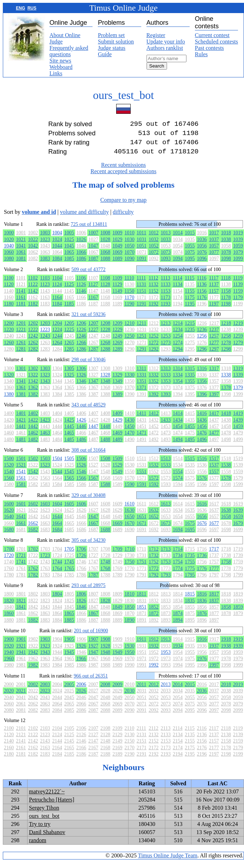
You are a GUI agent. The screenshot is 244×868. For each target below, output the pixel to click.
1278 (226, 348)
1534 (178, 470)
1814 (178, 599)
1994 (178, 670)
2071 (142, 709)
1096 (202, 264)
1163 (45, 303)
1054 (178, 251)
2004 (57, 690)
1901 (21, 645)
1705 (69, 555)
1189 (117, 309)
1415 (190, 419)
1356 (202, 387)
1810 (130, 599)
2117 (214, 734)
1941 (21, 658)
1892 (154, 626)
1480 (9, 445)
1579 (238, 483)
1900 (9, 645)
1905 (69, 645)
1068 (105, 258)
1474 (178, 438)
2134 (178, 740)
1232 (154, 335)
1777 (214, 574)
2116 (202, 734)
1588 (105, 490)
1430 (130, 426)
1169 (117, 303)
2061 (21, 709)
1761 (21, 574)
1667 (93, 529)
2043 (45, 703)
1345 (69, 387)
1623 (45, 516)
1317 (214, 374)
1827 (93, 606)
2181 (21, 759)
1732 (154, 561)
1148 (105, 297)
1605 (69, 509)
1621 (21, 516)
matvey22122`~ (47, 797)
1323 (45, 380)
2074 (178, 709)
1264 (57, 348)
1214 (178, 329)
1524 (57, 470)
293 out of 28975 (88, 591)
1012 (154, 238)
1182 (33, 309)
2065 (69, 709)
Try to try (40, 830)
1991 (142, 670)
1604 (57, 509)
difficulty (123, 218)
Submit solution (116, 42)
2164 (57, 753)
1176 (202, 303)
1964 (57, 664)
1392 (154, 400)
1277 (214, 348)
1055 (190, 251)
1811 (142, 599)
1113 (165, 283)
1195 (190, 309)
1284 (57, 354)
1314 (178, 374)
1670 (130, 529)
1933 (166, 651)
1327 (93, 380)
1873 (166, 619)
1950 (130, 658)
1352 (154, 387)
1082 (33, 264)
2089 (117, 716)
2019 (238, 690)
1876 (202, 619)
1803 (45, 599)
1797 (214, 580)
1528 (105, 470)
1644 (57, 522)
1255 (190, 341)
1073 (166, 258)
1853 (166, 612)
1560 (9, 483)
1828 (105, 606)
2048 (105, 703)
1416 (202, 419)
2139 (238, 740)
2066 (81, 709)
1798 (226, 580)
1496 (202, 445)
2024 (57, 696)
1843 (45, 612)
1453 (166, 432)
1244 (57, 341)
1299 (238, 354)
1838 (226, 606)
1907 (93, 645)
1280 (9, 354)
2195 (190, 759)
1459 (238, 432)
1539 (238, 470)
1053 (166, 251)
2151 (142, 746)
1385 (69, 400)
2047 (93, 703)
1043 (45, 251)
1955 (190, 658)
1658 (226, 522)
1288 (105, 354)
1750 (130, 567)
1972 (154, 664)
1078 (226, 258)
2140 (9, 746)
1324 (57, 380)
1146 (81, 297)
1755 (190, 567)
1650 (130, 522)
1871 (142, 619)
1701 (21, 555)
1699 (238, 535)
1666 (81, 529)
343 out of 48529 (88, 410)
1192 (154, 309)
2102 (33, 734)
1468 (105, 438)
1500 (9, 464)
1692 (154, 535)
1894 (178, 626)
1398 (226, 400)
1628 (105, 516)
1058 (226, 251)
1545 (69, 477)
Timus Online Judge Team (168, 861)
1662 (33, 529)
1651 (142, 522)
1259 (238, 341)
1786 (81, 580)
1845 (69, 612)
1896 (202, 626)
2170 (130, 753)
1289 (117, 354)
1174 (178, 303)
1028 (105, 245)
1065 (69, 258)
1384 (57, 400)
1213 (166, 329)
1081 (21, 264)
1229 (117, 335)
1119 (238, 283)
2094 (178, 716)
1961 (21, 664)
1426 (81, 426)
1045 (69, 251)
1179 (238, 303)
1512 (154, 464)
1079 (238, 258)
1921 (21, 651)
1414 (178, 419)
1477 (214, 438)
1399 (238, 400)
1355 (190, 387)
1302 (33, 374)
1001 (21, 238)
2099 (238, 716)
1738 (226, 561)
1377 (214, 393)
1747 (93, 567)
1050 (130, 251)
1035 (190, 245)
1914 (178, 645)
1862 (33, 619)
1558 (226, 477)
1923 (45, 651)
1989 (117, 670)
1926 (81, 651)
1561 (21, 483)
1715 (190, 555)
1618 (226, 509)
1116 (202, 283)
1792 (154, 580)
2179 (238, 753)
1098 (226, 264)
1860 (9, 619)
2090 (130, 716)
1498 (226, 445)
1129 (117, 290)
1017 (214, 238)
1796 (202, 580)
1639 (238, 516)
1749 (117, 567)
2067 (93, 709)
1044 (57, 251)
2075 (190, 709)
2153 (166, 746)
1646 (81, 522)
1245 (69, 341)
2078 (226, 709)
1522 (33, 470)
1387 (93, 400)
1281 (21, 354)
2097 (214, 716)
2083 (45, 716)
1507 (93, 464)
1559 (238, 477)
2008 (105, 690)
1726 (81, 561)
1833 (166, 606)
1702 (33, 555)
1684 (57, 535)
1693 (166, 535)
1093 (166, 264)
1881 (21, 626)
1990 (130, 670)
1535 (190, 470)
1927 (93, 651)
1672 (154, 529)
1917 (214, 645)
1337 (214, 380)
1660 (9, 529)
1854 (178, 612)
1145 (69, 297)
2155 (190, 746)
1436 (202, 426)
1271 (142, 348)
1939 (238, 651)
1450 (130, 432)
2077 (214, 709)
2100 (9, 734)
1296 (202, 354)
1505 (69, 464)
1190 (130, 309)
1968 (105, 664)
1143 (45, 297)
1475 (190, 438)
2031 (142, 696)
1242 (33, 341)
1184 (57, 309)
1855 (190, 612)
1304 (57, 374)
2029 (117, 696)
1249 (117, 341)
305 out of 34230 (88, 546)
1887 (93, 626)
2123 (45, 740)
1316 (202, 374)
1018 (226, 238)
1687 (93, 535)
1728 (105, 561)
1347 (93, 387)
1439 (238, 426)
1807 (93, 599)
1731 (142, 561)
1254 (178, 341)
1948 (105, 658)
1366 (81, 393)
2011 (142, 690)
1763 (45, 574)
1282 (33, 354)
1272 (154, 348)
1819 (238, 599)
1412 (154, 419)
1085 (69, 264)
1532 (154, 470)
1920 (9, 651)
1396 (202, 400)
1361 (21, 393)
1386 (81, 400)
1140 (9, 297)
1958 (226, 658)
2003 (45, 690)
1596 (202, 490)
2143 (45, 746)
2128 (105, 740)
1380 (9, 400)
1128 (105, 290)
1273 (166, 348)
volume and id (39, 218)
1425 (69, 426)
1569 (117, 483)
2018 (226, 690)
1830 (130, 606)
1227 (93, 335)
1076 (202, 258)
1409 (117, 419)
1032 (154, 245)
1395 (190, 400)
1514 (178, 464)
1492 (154, 445)
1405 (69, 419)
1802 (33, 599)
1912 (154, 645)
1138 (226, 290)
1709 (117, 555)
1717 (214, 555)
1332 (154, 380)
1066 (81, 258)
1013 (166, 238)
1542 (33, 477)
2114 (178, 734)
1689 (117, 535)
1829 (117, 606)
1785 (69, 580)
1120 (9, 290)
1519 (238, 464)
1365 (69, 393)
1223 (45, 335)
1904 (57, 645)
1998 (226, 670)
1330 (130, 380)
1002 (33, 238)
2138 (226, 740)
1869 (117, 619)
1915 (190, 645)
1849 (117, 612)
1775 (190, 574)
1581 (21, 490)
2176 (202, 753)
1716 (202, 555)
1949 (117, 658)
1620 (9, 516)
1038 (226, 245)
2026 (81, 696)
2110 (130, 734)
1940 (9, 658)
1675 (190, 529)
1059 (238, 251)
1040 (9, 251)
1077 (214, 258)
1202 (33, 329)
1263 (45, 348)
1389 (117, 400)
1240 (9, 341)
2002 (33, 690)
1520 (9, 470)
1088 (105, 264)
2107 (93, 734)
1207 (93, 329)
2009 (117, 690)
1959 (238, 658)
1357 (214, 387)
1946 (81, 658)
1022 (33, 245)
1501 (21, 464)
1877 (214, 619)
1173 (166, 303)
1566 (81, 483)
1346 (81, 387)
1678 (226, 529)
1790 (130, 580)
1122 (33, 290)
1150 (130, 297)
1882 (33, 626)
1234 (178, 335)
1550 (130, 477)
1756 (202, 567)
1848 (105, 612)
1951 (142, 658)
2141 (21, 746)
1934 (178, 651)
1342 (33, 387)
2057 (214, 703)
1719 (238, 555)
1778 (226, 574)
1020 (9, 245)
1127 (93, 290)
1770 (130, 574)
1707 (93, 555)
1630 (130, 516)
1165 (69, 303)
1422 (33, 426)
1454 (178, 432)
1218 (226, 329)
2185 (69, 759)
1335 (190, 380)
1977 (214, 664)
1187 (93, 309)
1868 (105, 619)
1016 (202, 238)
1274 (178, 348)
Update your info (166, 42)
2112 (154, 734)
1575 (190, 483)
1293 (166, 354)
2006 (81, 690)
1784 (57, 580)
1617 (214, 509)
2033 (166, 696)
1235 (190, 335)
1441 (21, 432)
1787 (93, 580)
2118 (226, 734)
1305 (69, 374)
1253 (166, 341)
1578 (226, 483)
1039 (238, 245)
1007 (93, 238)
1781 (21, 580)
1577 (214, 483)
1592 (154, 490)
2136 (202, 740)
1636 (202, 516)
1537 (214, 470)
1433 (166, 426)
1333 (166, 380)
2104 (57, 734)
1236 (202, 335)
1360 (9, 393)
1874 (178, 619)
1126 (81, 290)
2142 (33, 746)
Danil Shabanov (47, 838)
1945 (69, 658)
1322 (33, 380)
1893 (166, 626)
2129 (117, 740)
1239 (238, 335)
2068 (105, 709)
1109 (117, 283)
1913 (166, 645)
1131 (142, 290)
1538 (226, 470)
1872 (154, 619)
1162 (33, 303)
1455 (190, 432)
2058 (226, 703)
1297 (214, 354)
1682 (33, 535)
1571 (142, 483)
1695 (190, 535)
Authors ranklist (165, 48)
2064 (57, 709)
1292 (154, 354)
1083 (45, 264)
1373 (166, 393)
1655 (190, 522)
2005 (69, 690)
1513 (166, 464)
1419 (238, 419)
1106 (81, 283)
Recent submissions (123, 171)
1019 (238, 238)
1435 (190, 426)
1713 (166, 555)
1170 (130, 303)
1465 (69, 438)
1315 (190, 374)
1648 (105, 522)
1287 (93, 354)
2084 (57, 716)
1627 (93, 516)
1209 (117, 329)
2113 (166, 734)
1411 (142, 419)
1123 (45, 290)
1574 (178, 483)
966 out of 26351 (91, 681)
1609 (117, 509)
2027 (93, 696)
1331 (142, 380)
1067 (93, 258)
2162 (33, 753)
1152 (154, 297)
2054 (178, 703)
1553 (166, 477)
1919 (238, 645)
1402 (33, 419)
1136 (202, 290)
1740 (9, 567)
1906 (81, 645)
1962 (33, 664)
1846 (81, 612)
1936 (202, 651)
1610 (130, 509)
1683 (45, 535)
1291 (142, 354)
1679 (238, 529)
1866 (81, 619)
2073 (166, 709)
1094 (178, 264)
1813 (166, 599)
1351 (142, 387)
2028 (105, 696)
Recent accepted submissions (123, 177)
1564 (57, 483)
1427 (93, 426)
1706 (81, 555)
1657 (214, 522)
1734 (178, 561)
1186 (81, 309)
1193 (166, 309)
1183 (45, 309)
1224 (57, 335)
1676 (202, 529)
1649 (117, 522)
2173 (166, 753)
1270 (130, 348)
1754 (178, 567)
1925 (69, 651)
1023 (45, 245)
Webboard (61, 67)
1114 (177, 283)
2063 (45, 709)
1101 (21, 283)
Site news (60, 61)
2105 (69, 734)
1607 (93, 509)
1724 (57, 561)
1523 (45, 470)
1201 (21, 329)
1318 (226, 374)
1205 (69, 329)
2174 (178, 753)
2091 (142, 716)
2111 (141, 734)
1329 (117, 380)
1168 (105, 303)
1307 (93, 374)
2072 (154, 709)
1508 (105, 464)
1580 (9, 490)
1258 (226, 341)
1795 (190, 580)
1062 (33, 258)
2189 (117, 759)
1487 (93, 445)
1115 (189, 283)
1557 (214, 477)
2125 (69, 740)
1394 (178, 400)
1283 (45, 354)
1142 (33, 297)
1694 (178, 535)
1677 (214, 529)
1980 (9, 670)
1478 (226, 438)
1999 (238, 670)
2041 (21, 703)
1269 (117, 348)
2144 (57, 746)
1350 (130, 387)
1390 (130, 400)
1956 (202, 658)
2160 (9, 753)
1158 (226, 297)
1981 (21, 670)
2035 (190, 696)
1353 (166, 387)
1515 (190, 464)
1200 (9, 329)
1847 (93, 612)
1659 (238, 522)
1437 (214, 426)
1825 (69, 606)
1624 (57, 516)
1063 (45, 258)
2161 (21, 753)
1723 (45, 561)
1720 (9, 561)
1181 (21, 309)
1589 (117, 490)
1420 (9, 426)
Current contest (212, 35)
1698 (226, 535)
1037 (214, 245)
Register (156, 35)
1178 (226, 303)
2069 (117, 709)
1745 (69, 567)
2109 (117, 734)
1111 (141, 283)
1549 (117, 477)
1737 (214, 561)
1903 (45, 645)
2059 (238, 703)
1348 (105, 387)
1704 (57, 555)
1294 (178, 354)
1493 (166, 445)
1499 (238, 445)
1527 (93, 470)
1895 (190, 626)
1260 (9, 348)
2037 (214, 696)
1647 (93, 522)
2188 (105, 759)
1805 (69, 599)
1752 (154, 567)
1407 (93, 419)
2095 (190, 716)
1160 (9, 303)
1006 (81, 238)
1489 (117, 445)
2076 (202, 709)
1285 (69, 354)
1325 (69, 380)
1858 (226, 612)
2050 (130, 703)
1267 (93, 348)
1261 (21, 348)
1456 (202, 432)
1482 (33, 445)
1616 (202, 509)
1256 (202, 341)
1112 (153, 283)
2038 (226, 696)
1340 (9, 387)
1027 (93, 245)
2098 (226, 716)
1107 (93, 283)
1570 (130, 483)
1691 (142, 535)
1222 (33, 335)
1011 (142, 238)
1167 (93, 303)
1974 (178, 664)
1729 (117, 561)
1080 (9, 264)
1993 (166, 670)
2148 (105, 746)
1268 (105, 348)
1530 (130, 470)
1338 (226, 380)
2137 (214, 740)
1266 (81, 348)
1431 (142, 426)
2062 (33, 709)
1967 (93, 664)
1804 (57, 599)
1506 (81, 464)
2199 (238, 759)
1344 (57, 387)
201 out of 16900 (91, 636)
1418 (226, 419)
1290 (130, 354)
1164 (57, 303)
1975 (190, 664)
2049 (117, 703)
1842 (33, 612)
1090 (130, 264)
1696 (202, 535)
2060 (9, 709)
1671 (142, 529)
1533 (166, 470)
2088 (105, 716)
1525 (69, 470)
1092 (154, 264)
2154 (178, 746)
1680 (9, 535)
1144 (57, 297)
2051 (142, 703)
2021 (21, 696)
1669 (117, 529)
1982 (33, 670)
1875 (190, 619)
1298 (226, 354)
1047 (93, 251)
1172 (154, 303)
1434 (178, 426)
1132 (154, 290)
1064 (57, 258)
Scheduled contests (216, 42)
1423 (45, 426)
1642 (33, 522)
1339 (238, 380)
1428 (105, 426)
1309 (117, 374)
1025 (69, 245)
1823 (45, 606)
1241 (21, 341)
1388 (105, 400)
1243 (45, 341)
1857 (214, 612)
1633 (166, 516)
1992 (154, 670)
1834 (178, 606)
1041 (21, 251)
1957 (214, 658)
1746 (81, 567)
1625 (69, 516)
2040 (9, 703)
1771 (142, 574)
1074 (178, 258)
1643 (45, 522)
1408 (105, 419)
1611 (142, 509)
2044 (57, 703)
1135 (190, 290)
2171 (142, 753)
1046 (81, 251)
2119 (238, 734)
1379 (238, 393)
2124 (57, 740)
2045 (69, 703)
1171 (142, 303)
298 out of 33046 (88, 365)
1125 (69, 290)
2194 (178, 759)
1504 (57, 464)
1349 (117, 387)
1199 (238, 309)
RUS (32, 8)
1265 (69, 348)
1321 (21, 380)
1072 (154, 258)
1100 (9, 283)
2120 (9, 740)
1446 (81, 432)
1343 (45, 387)
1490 (130, 445)
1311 (142, 374)
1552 (154, 477)
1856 (202, 612)
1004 (57, 238)
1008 (105, 238)
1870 (130, 619)
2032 (154, 696)
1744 (57, 567)
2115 (190, 734)
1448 (105, 432)
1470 (130, 438)
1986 (81, 670)
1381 (21, 400)
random (38, 846)
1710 (130, 555)
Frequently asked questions (69, 51)
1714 (178, 555)
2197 (214, 759)
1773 (166, 574)
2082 (33, 716)
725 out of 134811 (89, 230)
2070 (130, 709)
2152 (154, 746)
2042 (33, 703)
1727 (93, 561)
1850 (130, 612)
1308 (105, 374)
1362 (33, 393)
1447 (93, 432)
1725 (69, 561)
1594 (178, 490)
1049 (117, 251)
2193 (166, 759)
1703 (45, 555)
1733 (166, 561)
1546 (81, 477)
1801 (21, 599)
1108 (105, 283)
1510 (130, 464)
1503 (45, 464)
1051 (142, 251)
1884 (57, 626)
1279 (238, 348)
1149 (117, 297)
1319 (238, 374)
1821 (21, 606)
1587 (93, 490)
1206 (81, 329)
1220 (9, 335)
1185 (69, 309)
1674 (178, 529)
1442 (33, 432)
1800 (9, 599)
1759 (238, 567)
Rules (201, 54)
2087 (93, 716)
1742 (33, 567)
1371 (142, 393)
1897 (214, 626)
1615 (190, 509)
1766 (81, 574)
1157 (214, 297)
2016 (202, 690)
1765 (69, 574)
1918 (226, 645)
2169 (117, 753)
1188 (105, 309)
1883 (45, 626)
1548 (105, 477)
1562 (33, 483)
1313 (166, 374)
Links (56, 73)
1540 (9, 477)
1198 (226, 309)
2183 (45, 759)
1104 (57, 283)
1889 (117, 626)
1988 (105, 670)
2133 (166, 740)
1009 (117, 238)
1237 (214, 335)
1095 (190, 264)
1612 (154, 509)
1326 (81, 380)
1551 (142, 477)
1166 (81, 303)
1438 (226, 426)
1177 (214, 303)
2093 (166, 716)
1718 (226, 555)
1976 (202, 664)
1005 (69, 238)
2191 (142, 759)
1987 (93, 670)
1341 (21, 387)
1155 (190, 297)
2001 (21, 690)
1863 (45, 619)
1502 (33, 464)
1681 (21, 535)
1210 (130, 329)
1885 (69, 626)
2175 (190, 753)
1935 (190, 651)
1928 (105, 651)
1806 (81, 599)
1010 (130, 238)
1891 (142, 626)
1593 (166, 490)
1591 (142, 490)
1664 (57, 529)
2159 (238, 746)
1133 (166, 290)
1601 (21, 509)
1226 (81, 335)
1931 (142, 651)
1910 (130, 645)
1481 (21, 445)
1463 (45, 438)
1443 (45, 432)
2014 (178, 690)
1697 (214, 535)
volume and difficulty (84, 218)
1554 (178, 477)
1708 (105, 555)
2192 (154, 759)
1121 (21, 290)
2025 (69, 696)
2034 (178, 696)
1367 (93, 393)
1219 (238, 329)
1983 (45, 670)
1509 (117, 464)
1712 (154, 555)
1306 (81, 374)
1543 (45, 477)
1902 (33, 645)
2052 (154, 703)
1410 (130, 419)
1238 (226, 335)
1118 (226, 283)
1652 (154, 522)
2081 (21, 716)
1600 (9, 509)
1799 (238, 580)
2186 (81, 759)
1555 (190, 477)
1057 (214, 251)
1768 (105, 574)
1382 (33, 400)
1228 (105, 335)
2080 (9, 716)
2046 (81, 703)
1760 (9, 574)
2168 (105, 753)
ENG (20, 8)
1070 (130, 258)
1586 (81, 490)
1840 (9, 612)
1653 (166, 522)
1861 (21, 619)
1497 (214, 445)
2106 (81, 734)
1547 (93, 477)
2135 (190, 740)
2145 (69, 746)
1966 (81, 664)
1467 (93, 438)
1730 (130, 561)
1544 (57, 477)
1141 (21, 297)
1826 (81, 606)
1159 (238, 297)
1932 (154, 651)
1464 (57, 438)
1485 (69, 445)
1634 (178, 516)
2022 (33, 696)
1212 (154, 329)
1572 (154, 483)
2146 (81, 746)
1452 (154, 432)
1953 (166, 658)
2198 (226, 759)
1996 (202, 670)
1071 (142, 258)
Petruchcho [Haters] (52, 805)
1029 (117, 245)
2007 (93, 690)
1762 (33, 574)
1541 (21, 477)
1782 (33, 580)
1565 (69, 483)
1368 (105, 393)
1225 (69, 335)
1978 (226, 664)
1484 (57, 445)
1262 (33, 348)
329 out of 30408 (88, 501)
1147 (93, 297)
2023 (45, 696)
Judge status (112, 48)
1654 (178, 522)
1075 (190, 258)
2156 (202, 746)
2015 (190, 690)
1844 (57, 612)
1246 (81, 341)
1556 (202, 477)
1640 (9, 522)
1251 (142, 341)
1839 (238, 606)
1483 (45, 445)
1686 (81, 535)
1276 (202, 348)
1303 (45, 374)
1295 (190, 354)
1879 (238, 619)
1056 (202, 251)
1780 (9, 580)
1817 (214, 599)
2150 (130, 746)
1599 (238, 490)
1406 (81, 419)
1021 (21, 245)
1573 (166, 483)
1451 (142, 432)
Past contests (209, 48)
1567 (93, 483)
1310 (130, 374)
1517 (214, 464)
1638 (226, 516)
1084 (57, 264)
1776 (202, 574)
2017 (214, 690)
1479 (238, 438)
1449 (117, 432)
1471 (142, 438)
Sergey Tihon (44, 813)
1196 (202, 309)
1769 (117, 574)
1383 (45, 400)
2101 (21, 734)
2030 (130, 696)
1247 (93, 341)
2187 (93, 759)
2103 (45, 734)
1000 (9, 238)
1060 (9, 258)
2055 (190, 703)
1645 (69, 522)
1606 (81, 509)
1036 (202, 245)
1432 (154, 426)
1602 (33, 509)
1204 (57, 329)
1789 (117, 580)
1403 (45, 419)
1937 (214, 651)
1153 (166, 297)
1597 (214, 490)
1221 (21, 335)
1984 (57, 670)
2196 (202, 759)
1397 (214, 400)
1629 (117, 516)
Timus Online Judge (124, 8)
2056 (202, 703)
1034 (178, 245)
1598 (226, 490)
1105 (69, 283)
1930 (130, 651)
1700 (9, 555)
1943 (45, 658)
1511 (142, 464)
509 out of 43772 (88, 275)
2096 (202, 716)
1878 (226, 619)
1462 (33, 438)
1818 (226, 599)
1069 (117, 258)
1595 (190, 490)
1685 (69, 535)
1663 (45, 529)
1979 (238, 664)
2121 (21, 740)
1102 (33, 283)
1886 (81, 626)
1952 (154, 658)
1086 (81, 264)
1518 (226, 464)
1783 (45, 580)
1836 (202, 606)
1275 (190, 348)
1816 (202, 599)
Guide (105, 54)
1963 (45, 664)
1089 (117, 264)
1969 (117, 664)
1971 (142, 664)
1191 (142, 309)
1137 (214, 290)
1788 (105, 580)
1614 (178, 509)
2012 (154, 690)
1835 (190, 606)
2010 (130, 690)
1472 (154, 438)
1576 (202, 483)
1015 (190, 238)
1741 (21, 567)
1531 (142, 470)
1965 (69, 664)
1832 (154, 606)
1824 (57, 606)
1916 (202, 645)
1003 (45, 238)
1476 (202, 438)
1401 (21, 419)
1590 (130, 490)
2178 (226, 753)
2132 (154, 740)
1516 (202, 464)
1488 (105, 445)
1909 (117, 645)
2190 (130, 759)
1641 (21, 522)
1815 (190, 599)
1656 (202, 522)
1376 (202, 393)
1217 (214, 329)
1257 (214, 341)
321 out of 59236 (88, 320)
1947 (93, 658)
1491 (142, 445)
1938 (226, 651)
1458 (226, 432)
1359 (238, 387)
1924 (57, 651)
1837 (214, 606)
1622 (33, 516)
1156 (202, 297)
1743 (45, 567)
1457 (214, 432)
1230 (130, 335)
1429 (117, 426)
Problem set (111, 35)
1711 (142, 555)
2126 (81, 740)
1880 (9, 626)
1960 (9, 664)
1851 (142, 612)
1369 (117, 393)
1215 (190, 329)
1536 (202, 470)
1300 (9, 374)
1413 (166, 419)
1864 (57, 619)
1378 (226, 393)
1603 (45, 509)
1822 (33, 606)
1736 (202, 561)
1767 (93, 574)
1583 (45, 490)
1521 (21, 470)
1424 (57, 426)
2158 (226, 746)
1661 (21, 529)
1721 (21, 561)
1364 (57, 393)
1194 (178, 309)
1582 (33, 490)
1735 (190, 561)
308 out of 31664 (88, 456)
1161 (21, 303)
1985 (69, 670)
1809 (117, 599)
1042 (33, 251)
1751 (142, 567)
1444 (57, 432)
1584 (57, 490)
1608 (105, 509)
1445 (69, 432)
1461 (21, 438)
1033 (166, 245)
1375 (190, 393)
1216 (202, 329)
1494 (178, 445)
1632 (154, 516)
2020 (9, 696)
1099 (238, 264)
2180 (9, 759)
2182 (33, 759)
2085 (69, 716)
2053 (166, 703)
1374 (178, 393)
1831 (142, 606)
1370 (130, 393)
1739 (238, 561)
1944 (57, 658)
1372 (154, 393)
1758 (226, 567)
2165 (69, 753)
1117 (214, 283)
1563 (45, 483)
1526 (81, 470)
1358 (226, 387)
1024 (57, 245)
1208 (105, 329)
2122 (33, 740)
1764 (57, 574)
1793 (166, 580)
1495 (190, 445)
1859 (238, 612)
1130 (130, 290)
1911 (142, 645)
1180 (9, 309)
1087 (93, 264)
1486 (81, 445)
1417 (214, 419)
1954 (178, 658)
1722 (33, 561)
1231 (142, 335)
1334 (178, 380)
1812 (154, 599)
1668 (105, 529)
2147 (93, 746)
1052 (154, 251)
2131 (142, 740)
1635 (190, 516)
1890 (130, 626)
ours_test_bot (44, 822)
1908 (105, 645)
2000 (9, 690)
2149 (117, 746)
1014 (178, 238)
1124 (57, 290)
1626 (81, 516)
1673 (166, 529)
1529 (117, 470)
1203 (45, 329)
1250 (130, 341)
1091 (142, 264)
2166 (81, 753)
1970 (130, 664)
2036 (202, 696)
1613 (166, 509)
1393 (166, 400)
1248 (105, 341)
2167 (93, 753)
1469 (117, 438)
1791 (142, 580)
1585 (69, 490)
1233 (166, 335)
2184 (57, 759)
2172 (154, 753)
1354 (178, 387)
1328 (105, 380)
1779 (238, 574)
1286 (81, 354)
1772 (154, 574)
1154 (178, 297)
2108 (105, 734)
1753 (166, 567)
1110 (129, 283)
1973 (166, 664)
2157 (214, 746)
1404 (57, 419)
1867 (93, 619)
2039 (238, 696)
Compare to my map (123, 206)
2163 (45, 753)
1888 (105, 626)
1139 (238, 290)
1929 (117, 651)
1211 (142, 329)
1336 (202, 380)
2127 (93, 740)
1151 (142, 297)
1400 (9, 419)
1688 (105, 535)
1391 (142, 400)
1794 (178, 580)
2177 (214, 753)
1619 (238, 509)
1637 (214, 516)
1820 (9, 606)
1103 (45, 283)
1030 (130, 245)
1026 (81, 245)
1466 (81, 438)
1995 (190, 670)
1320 (9, 380)
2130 (130, 740)
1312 (154, 374)
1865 (69, 619)
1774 (178, 574)
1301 (21, 374)
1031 (142, 245)
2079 (238, 709)
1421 (21, 426)
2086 (81, 716)
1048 (105, 251)
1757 (214, 567)
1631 (142, 516)
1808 (105, 599)
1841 (21, 612)
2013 (166, 690)
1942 (33, 658)
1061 (21, 258)
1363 (45, 393)
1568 (105, 483)
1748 (105, 567)
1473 (166, 438)
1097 (214, 264)
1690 (130, 535)
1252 (154, 341)
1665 (69, 529)
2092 (154, 716)
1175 (190, 303)
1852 (154, 612)
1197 (214, 309)
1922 (33, 651)
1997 (214, 670)
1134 (178, 290)
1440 (9, 432)
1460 (9, 438)
